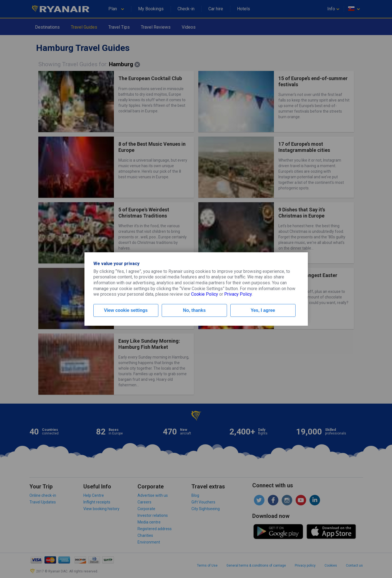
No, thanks (194, 310)
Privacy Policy (238, 294)
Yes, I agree (263, 310)
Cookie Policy (205, 294)
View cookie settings (126, 310)
